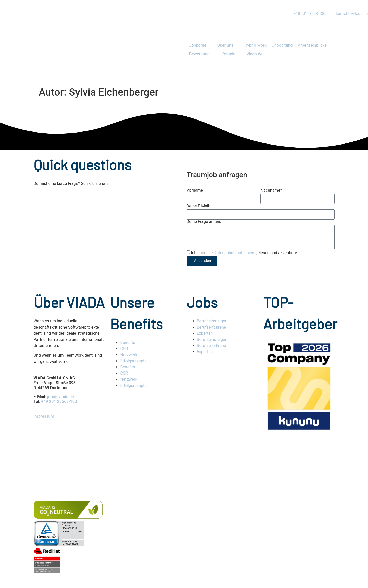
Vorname (195, 190)
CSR (124, 349)
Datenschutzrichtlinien (234, 253)
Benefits (128, 343)
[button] (201, 45)
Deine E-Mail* (199, 206)
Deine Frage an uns (204, 222)
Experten (205, 333)
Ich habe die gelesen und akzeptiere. (244, 253)
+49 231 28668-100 (59, 401)
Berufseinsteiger (212, 321)
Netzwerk (129, 355)
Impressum (44, 416)
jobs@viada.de (61, 397)
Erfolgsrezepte (134, 361)
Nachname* (271, 190)
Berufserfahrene (212, 327)
